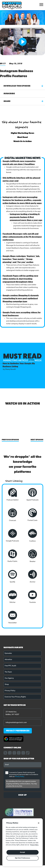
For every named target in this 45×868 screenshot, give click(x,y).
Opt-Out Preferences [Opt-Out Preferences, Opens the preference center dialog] (22, 858)
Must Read (22, 137)
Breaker (32, 556)
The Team (8, 672)
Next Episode (37, 440)
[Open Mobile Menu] (41, 5)
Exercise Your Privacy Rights (15, 697)
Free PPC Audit (10, 666)
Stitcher (13, 597)
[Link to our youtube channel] (23, 753)
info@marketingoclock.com (16, 723)
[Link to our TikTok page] (28, 753)
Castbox (32, 535)
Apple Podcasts (32, 494)
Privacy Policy (10, 691)
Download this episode (23, 86)
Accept (22, 852)
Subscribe (9, 94)
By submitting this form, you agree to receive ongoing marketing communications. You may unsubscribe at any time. (22, 784)
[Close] (39, 823)
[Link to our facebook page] (10, 753)
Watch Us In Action (22, 141)
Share (23, 101)
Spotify (13, 576)
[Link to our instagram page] (14, 753)
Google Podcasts (12, 535)
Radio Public (13, 556)
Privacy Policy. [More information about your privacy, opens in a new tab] (34, 845)
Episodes (8, 653)
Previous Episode (10, 440)
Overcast (13, 515)
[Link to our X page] (5, 753)
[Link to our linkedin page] (19, 753)
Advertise (8, 660)
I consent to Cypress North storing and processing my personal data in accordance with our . (24, 775)
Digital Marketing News (22, 133)
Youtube (32, 597)
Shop (7, 684)
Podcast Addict (13, 494)
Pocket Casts (32, 515)
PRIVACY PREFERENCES (18, 731)
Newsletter (13, 617)
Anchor (32, 576)
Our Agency (9, 678)
